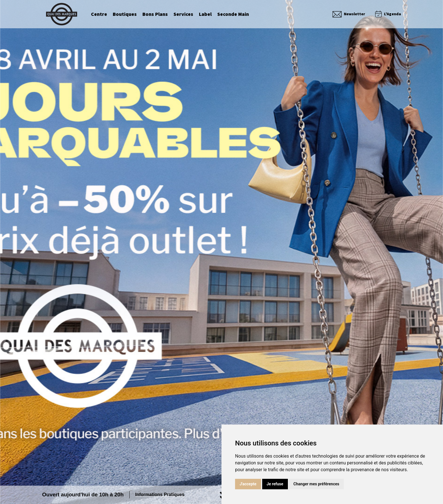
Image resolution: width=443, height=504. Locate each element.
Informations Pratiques (160, 495)
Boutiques (125, 14)
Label (205, 14)
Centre (99, 14)
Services (183, 14)
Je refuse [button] (275, 484)
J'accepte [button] (248, 484)
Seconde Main (233, 14)
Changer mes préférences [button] (316, 484)
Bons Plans (155, 14)
